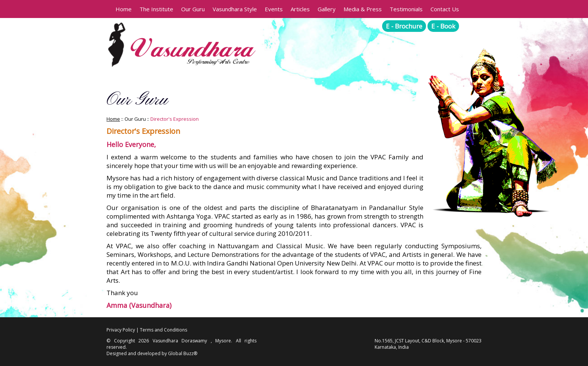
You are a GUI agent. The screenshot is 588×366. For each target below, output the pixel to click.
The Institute (156, 9)
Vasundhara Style (235, 9)
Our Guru (193, 9)
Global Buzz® (183, 353)
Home (124, 9)
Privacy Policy (121, 330)
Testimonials (406, 9)
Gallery (327, 9)
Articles (300, 9)
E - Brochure (404, 26)
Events (274, 9)
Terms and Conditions (163, 330)
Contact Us (445, 9)
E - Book (443, 26)
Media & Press (363, 9)
